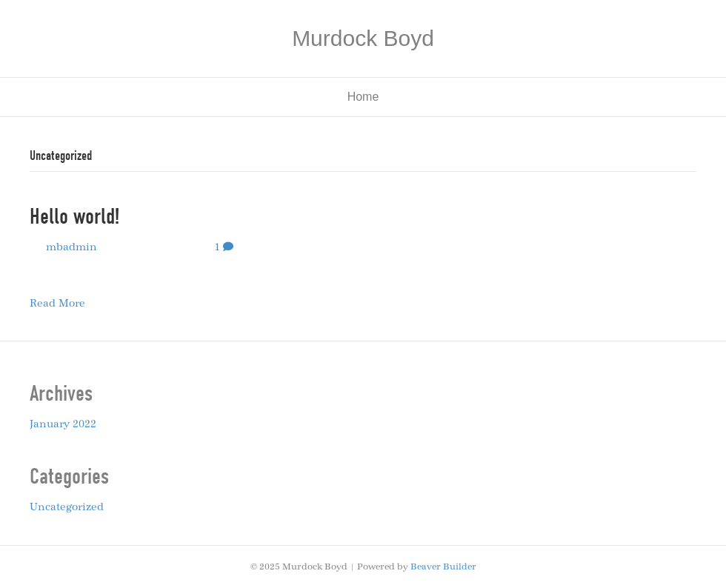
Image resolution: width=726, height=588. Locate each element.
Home (363, 97)
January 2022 (63, 424)
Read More (57, 304)
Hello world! (74, 217)
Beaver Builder (443, 567)
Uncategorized (67, 507)
